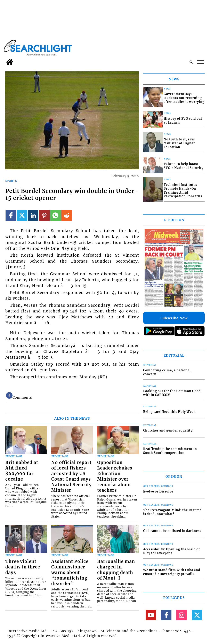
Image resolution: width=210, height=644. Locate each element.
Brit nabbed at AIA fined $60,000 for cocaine (22, 471)
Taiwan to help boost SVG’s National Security (184, 166)
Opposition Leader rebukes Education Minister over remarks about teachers (115, 476)
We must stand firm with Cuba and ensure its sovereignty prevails (172, 572)
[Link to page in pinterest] (44, 215)
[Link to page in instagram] (182, 615)
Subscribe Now (174, 318)
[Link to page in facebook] (11, 215)
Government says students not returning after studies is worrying (184, 98)
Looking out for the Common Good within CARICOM (172, 393)
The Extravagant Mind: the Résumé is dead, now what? (172, 512)
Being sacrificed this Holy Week (169, 412)
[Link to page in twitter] (22, 215)
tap (201, 62)
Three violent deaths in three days (23, 567)
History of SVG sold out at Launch (183, 121)
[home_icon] (10, 62)
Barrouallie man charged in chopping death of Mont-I (116, 570)
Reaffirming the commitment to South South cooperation (170, 451)
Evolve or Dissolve (158, 491)
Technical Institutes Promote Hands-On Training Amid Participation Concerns (183, 191)
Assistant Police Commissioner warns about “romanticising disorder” (70, 573)
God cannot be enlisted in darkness (172, 531)
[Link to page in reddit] (67, 215)
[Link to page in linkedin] (33, 215)
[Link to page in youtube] (151, 615)
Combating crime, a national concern (167, 372)
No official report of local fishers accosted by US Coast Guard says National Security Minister (71, 476)
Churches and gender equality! (168, 430)
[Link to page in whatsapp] (55, 215)
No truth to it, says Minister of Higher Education (179, 143)
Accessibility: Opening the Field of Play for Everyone (172, 551)
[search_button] (191, 62)
